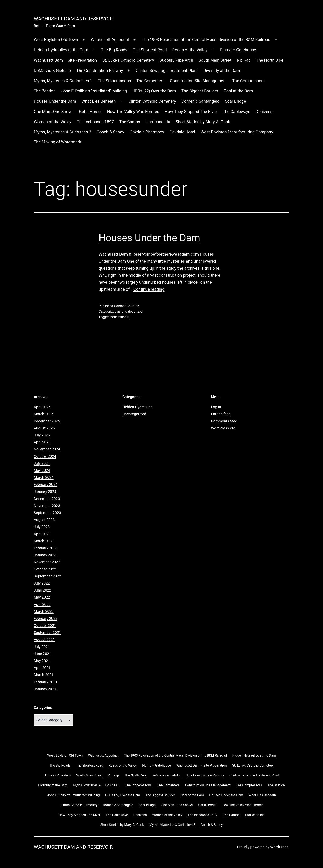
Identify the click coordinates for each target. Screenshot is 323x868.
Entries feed (221, 414)
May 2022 (42, 597)
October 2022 (45, 569)
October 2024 (45, 456)
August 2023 (44, 520)
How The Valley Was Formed (133, 112)
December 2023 (47, 499)
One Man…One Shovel (54, 112)
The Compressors (248, 81)
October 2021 (45, 625)
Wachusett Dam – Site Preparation (65, 60)
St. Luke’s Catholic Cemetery (128, 60)
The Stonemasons (114, 81)
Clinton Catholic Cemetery (152, 101)
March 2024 (44, 477)
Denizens (264, 112)
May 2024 (42, 470)
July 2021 (42, 647)
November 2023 (47, 506)
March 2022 (44, 611)
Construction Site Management (198, 81)
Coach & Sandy (110, 132)
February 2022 (46, 618)
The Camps (130, 122)
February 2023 (46, 548)
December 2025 (47, 421)
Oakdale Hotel (182, 132)
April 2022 (42, 604)
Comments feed (224, 421)
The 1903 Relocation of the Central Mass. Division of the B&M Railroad (206, 40)
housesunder (120, 317)
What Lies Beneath (99, 101)
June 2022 (42, 590)
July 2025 (42, 435)
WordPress (279, 847)
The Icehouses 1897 (95, 122)
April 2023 (42, 534)
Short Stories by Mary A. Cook (203, 122)
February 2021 (46, 682)
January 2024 (45, 492)
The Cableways (236, 112)
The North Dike (270, 60)
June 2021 (42, 654)
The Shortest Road (150, 50)
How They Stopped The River (191, 112)
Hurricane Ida (158, 122)
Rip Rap (244, 60)
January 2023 (45, 555)
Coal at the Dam (238, 91)
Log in (216, 407)
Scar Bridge (235, 101)
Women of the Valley (53, 122)
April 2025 (42, 442)
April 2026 (42, 407)
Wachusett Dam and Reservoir (73, 19)
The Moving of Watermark (57, 142)
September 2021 (47, 632)
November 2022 (47, 562)
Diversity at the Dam (222, 71)
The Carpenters (150, 81)
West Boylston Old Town (56, 40)
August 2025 (44, 428)
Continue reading (149, 289)
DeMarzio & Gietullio (52, 71)
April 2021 (42, 668)
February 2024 (46, 484)
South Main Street (215, 60)
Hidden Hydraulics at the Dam (61, 50)
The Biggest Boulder (200, 91)
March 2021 (44, 675)
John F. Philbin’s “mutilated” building (94, 91)
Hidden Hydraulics (137, 407)
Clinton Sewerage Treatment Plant (167, 71)
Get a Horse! (90, 112)
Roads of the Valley (190, 50)
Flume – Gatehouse (238, 50)
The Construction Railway (99, 71)
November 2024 (47, 449)
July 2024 (42, 463)
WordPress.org (223, 428)
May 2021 (42, 661)
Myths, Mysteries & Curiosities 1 (63, 81)
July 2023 (42, 527)
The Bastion (45, 91)
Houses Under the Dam (55, 101)
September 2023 (47, 513)
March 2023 (44, 541)
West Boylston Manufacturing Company (237, 132)
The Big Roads (114, 50)
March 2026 (44, 414)
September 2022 (47, 576)
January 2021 (45, 689)
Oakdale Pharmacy (147, 132)
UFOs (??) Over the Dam (154, 91)
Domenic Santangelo (200, 101)
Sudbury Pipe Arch (176, 60)
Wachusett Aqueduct (110, 40)
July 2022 (42, 583)
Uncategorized (132, 311)
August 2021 (44, 639)
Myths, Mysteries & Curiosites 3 (63, 132)
